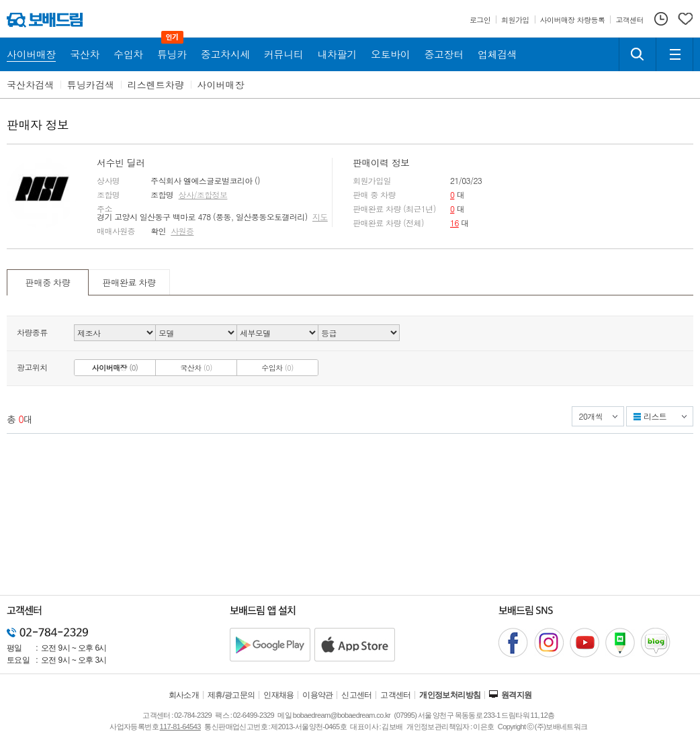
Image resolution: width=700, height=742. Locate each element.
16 (454, 223)
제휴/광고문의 (231, 695)
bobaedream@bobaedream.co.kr (342, 715)
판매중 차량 (48, 282)
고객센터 (396, 695)
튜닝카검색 (91, 85)
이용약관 (318, 695)
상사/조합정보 (203, 195)
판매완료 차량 (129, 282)
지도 (320, 217)
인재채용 (279, 695)
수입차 (277, 368)
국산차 (196, 368)
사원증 (182, 231)
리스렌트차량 (156, 85)
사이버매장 (221, 85)
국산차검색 (30, 85)
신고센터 (357, 695)
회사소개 (184, 695)
